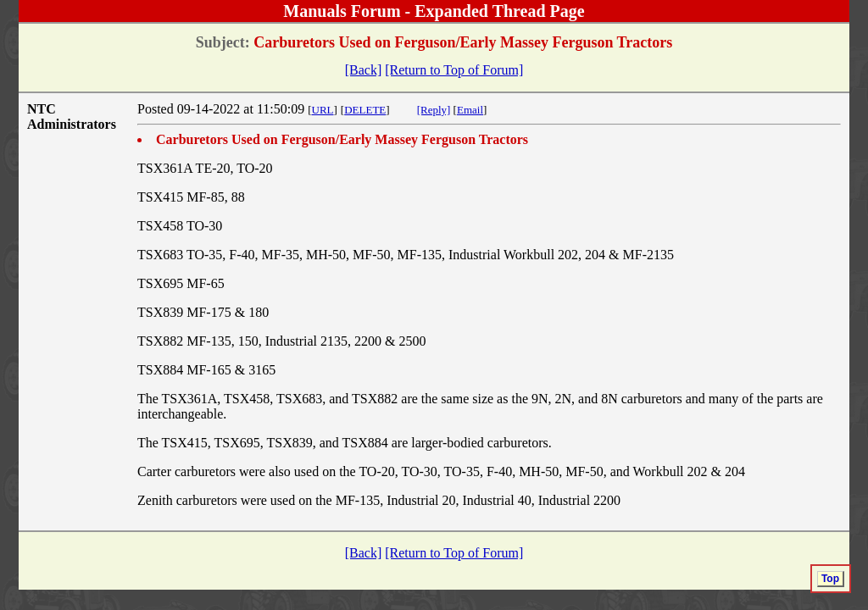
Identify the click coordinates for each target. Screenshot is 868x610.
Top (830, 579)
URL (323, 110)
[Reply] (434, 110)
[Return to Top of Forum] (454, 70)
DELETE (365, 110)
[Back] (364, 70)
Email (470, 110)
